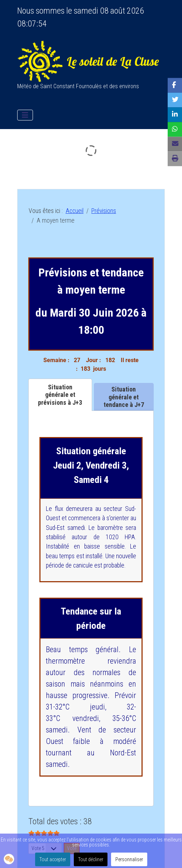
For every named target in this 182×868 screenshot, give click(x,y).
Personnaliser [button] (129, 859)
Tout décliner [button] (91, 859)
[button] (9, 859)
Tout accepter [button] (53, 859)
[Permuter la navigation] (25, 115)
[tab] (60, 395)
